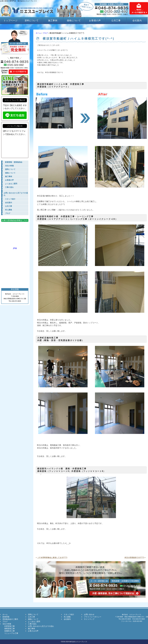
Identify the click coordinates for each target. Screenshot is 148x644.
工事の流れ (32, 624)
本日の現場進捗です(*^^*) (134, 557)
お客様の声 (95, 21)
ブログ (45, 33)
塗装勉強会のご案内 (10, 619)
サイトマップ (89, 619)
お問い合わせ (89, 614)
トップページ (11, 21)
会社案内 (137, 21)
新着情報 (6, 617)
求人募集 (67, 617)
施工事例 (53, 21)
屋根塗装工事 (9, 629)
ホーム (38, 33)
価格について (74, 21)
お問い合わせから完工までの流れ (41, 626)
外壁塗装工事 (9, 626)
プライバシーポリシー (93, 617)
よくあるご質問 (34, 621)
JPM (15, 247)
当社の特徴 (7, 624)
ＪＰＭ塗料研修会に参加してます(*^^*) (52, 557)
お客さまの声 (33, 631)
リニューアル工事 (10, 633)
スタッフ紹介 (69, 614)
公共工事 (116, 21)
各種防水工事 (9, 631)
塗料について (32, 21)
